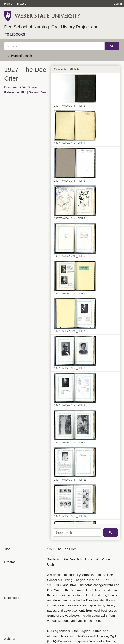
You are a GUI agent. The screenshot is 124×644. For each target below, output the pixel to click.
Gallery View (38, 92)
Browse (21, 4)
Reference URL (15, 92)
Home (8, 4)
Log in (118, 4)
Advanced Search (20, 56)
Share (32, 87)
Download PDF (15, 87)
